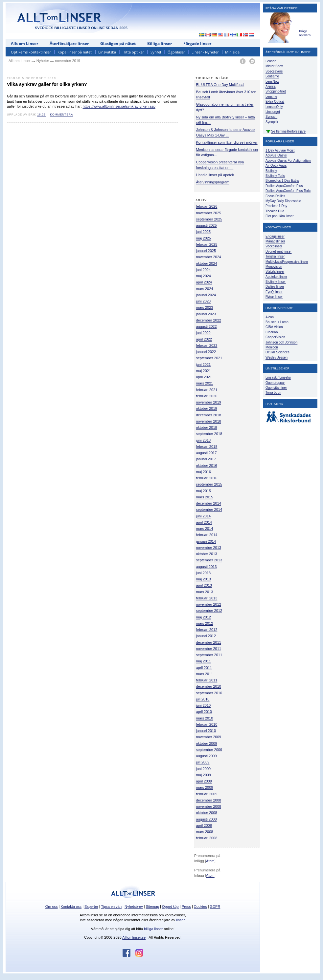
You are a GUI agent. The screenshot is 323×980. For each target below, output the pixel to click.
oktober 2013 (207, 554)
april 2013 (204, 585)
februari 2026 (207, 206)
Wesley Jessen (277, 357)
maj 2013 (204, 579)
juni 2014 (204, 516)
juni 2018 (204, 440)
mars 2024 (205, 289)
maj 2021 (204, 371)
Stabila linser (275, 271)
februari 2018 (207, 447)
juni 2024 (204, 270)
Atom (210, 861)
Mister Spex (274, 66)
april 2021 (204, 377)
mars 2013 (205, 592)
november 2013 (209, 548)
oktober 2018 (207, 427)
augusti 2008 (207, 819)
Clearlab (272, 332)
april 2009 (204, 781)
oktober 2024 (207, 263)
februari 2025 (207, 244)
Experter (91, 907)
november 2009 (209, 737)
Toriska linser (275, 256)
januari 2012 (206, 636)
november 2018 (209, 421)
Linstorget (273, 112)
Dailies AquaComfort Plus (284, 186)
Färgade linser (197, 43)
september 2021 (209, 358)
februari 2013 (207, 598)
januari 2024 (206, 295)
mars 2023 (205, 307)
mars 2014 (205, 529)
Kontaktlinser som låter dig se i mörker (227, 142)
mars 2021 (205, 383)
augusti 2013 (207, 567)
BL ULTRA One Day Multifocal (220, 85)
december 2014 (209, 503)
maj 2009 (204, 775)
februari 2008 (207, 838)
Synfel (156, 52)
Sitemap (152, 907)
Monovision (274, 267)
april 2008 (204, 825)
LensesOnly (274, 107)
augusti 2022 (207, 326)
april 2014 (204, 522)
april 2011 (204, 668)
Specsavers (274, 71)
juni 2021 (204, 365)
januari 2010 (206, 731)
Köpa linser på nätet (75, 52)
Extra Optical (275, 102)
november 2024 (209, 257)
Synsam (271, 117)
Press (186, 907)
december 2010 (209, 686)
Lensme (271, 97)
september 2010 (209, 693)
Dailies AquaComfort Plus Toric (288, 191)
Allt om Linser (24, 43)
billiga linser (153, 929)
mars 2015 (205, 497)
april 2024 (204, 282)
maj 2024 (204, 276)
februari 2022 (207, 345)
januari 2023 (206, 314)
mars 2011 (205, 674)
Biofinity (271, 171)
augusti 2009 (207, 756)
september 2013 (209, 560)
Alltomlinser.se (134, 937)
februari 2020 (207, 396)
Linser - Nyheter (205, 52)
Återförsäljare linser (69, 43)
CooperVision (275, 337)
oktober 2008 (207, 813)
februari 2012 (207, 630)
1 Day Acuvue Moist (280, 150)
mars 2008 (205, 832)
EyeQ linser (274, 292)
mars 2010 (205, 718)
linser (180, 920)
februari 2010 (207, 724)
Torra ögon (273, 393)
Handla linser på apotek (215, 175)
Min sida (232, 52)
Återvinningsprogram (213, 182)
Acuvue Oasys (276, 155)
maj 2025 (204, 238)
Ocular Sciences (277, 352)
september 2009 (209, 750)
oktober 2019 (207, 408)
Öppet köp (170, 907)
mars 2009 (205, 787)
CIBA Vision (274, 327)
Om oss (52, 907)
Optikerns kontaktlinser (31, 52)
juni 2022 (204, 333)
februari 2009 (207, 794)
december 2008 (209, 800)
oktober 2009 (207, 743)
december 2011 (209, 642)
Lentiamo (272, 76)
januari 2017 (206, 459)
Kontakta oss (71, 907)
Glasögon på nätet (118, 43)
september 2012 (209, 611)
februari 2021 (207, 390)
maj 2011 (204, 661)
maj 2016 (204, 472)
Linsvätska (107, 52)
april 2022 (204, 339)
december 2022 (209, 320)
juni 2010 (204, 705)
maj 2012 (204, 617)
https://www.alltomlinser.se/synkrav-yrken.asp (119, 106)
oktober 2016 (207, 466)
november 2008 (209, 806)
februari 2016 (207, 478)
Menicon (272, 347)
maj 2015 (204, 491)
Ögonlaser (176, 52)
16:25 (41, 115)
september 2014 (209, 510)
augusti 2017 (207, 453)
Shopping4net (276, 91)
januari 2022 (206, 352)
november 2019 (209, 402)
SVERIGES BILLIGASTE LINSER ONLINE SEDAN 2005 (81, 28)
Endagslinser (275, 236)
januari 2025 (206, 251)
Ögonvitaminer (276, 388)
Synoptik (272, 122)
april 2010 (204, 712)
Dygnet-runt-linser (278, 251)
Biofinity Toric (275, 176)
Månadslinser (275, 241)
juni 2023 (204, 301)
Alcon (270, 317)
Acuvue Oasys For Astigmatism (288, 161)
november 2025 (209, 213)
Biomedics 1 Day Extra (282, 181)
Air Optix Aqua (276, 166)
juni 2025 (204, 232)
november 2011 (209, 649)
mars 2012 (205, 623)
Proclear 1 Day (276, 206)
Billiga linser (160, 43)
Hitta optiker (133, 52)
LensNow (272, 82)
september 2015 (209, 484)
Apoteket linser (276, 277)
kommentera (61, 115)
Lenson (271, 61)
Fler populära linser (280, 216)
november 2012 (209, 604)
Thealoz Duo (275, 211)
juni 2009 (204, 769)
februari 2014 (207, 535)
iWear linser (274, 297)
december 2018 (209, 415)
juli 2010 (203, 699)
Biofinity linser (276, 282)
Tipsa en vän (111, 907)
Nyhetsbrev (134, 907)
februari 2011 (207, 680)
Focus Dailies (275, 196)
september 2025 (209, 219)
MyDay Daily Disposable (283, 201)
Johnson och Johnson (281, 342)
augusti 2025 (207, 225)
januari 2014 (206, 541)
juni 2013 (204, 573)
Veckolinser (274, 246)
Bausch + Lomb (277, 322)
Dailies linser (275, 287)
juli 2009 (203, 762)
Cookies (200, 907)
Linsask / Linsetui (278, 377)
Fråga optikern (305, 33)
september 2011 (209, 655)
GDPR (215, 907)
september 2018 (209, 434)
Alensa (271, 86)
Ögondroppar (275, 383)
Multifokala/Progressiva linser (287, 262)
